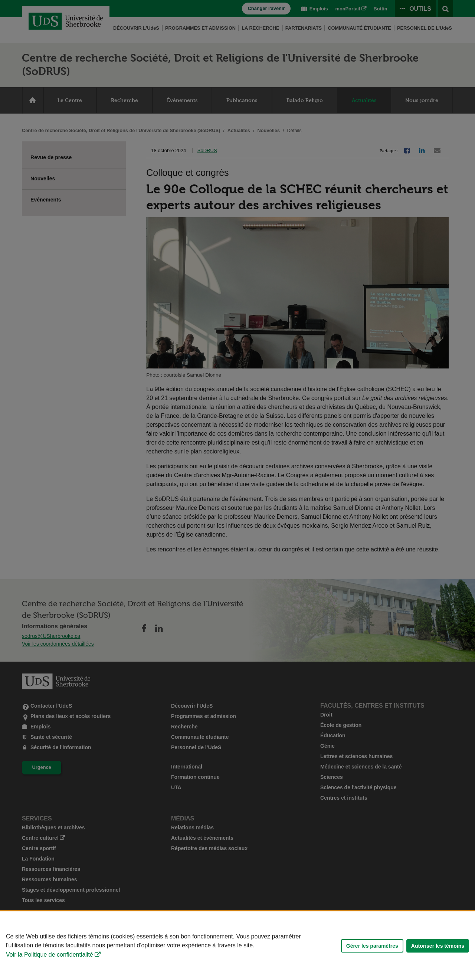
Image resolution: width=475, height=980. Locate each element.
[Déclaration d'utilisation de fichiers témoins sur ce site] (237, 946)
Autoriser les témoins (438, 946)
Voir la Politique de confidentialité (50, 955)
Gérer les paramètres (372, 946)
